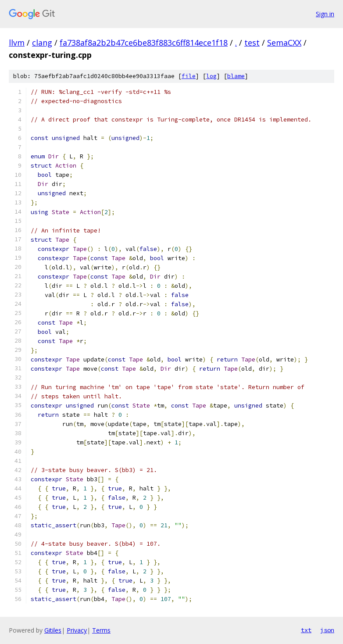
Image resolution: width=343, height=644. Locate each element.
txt (306, 630)
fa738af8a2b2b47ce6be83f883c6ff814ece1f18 (144, 43)
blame (236, 76)
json (327, 630)
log (211, 76)
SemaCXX (284, 43)
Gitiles (53, 630)
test (252, 43)
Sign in (325, 14)
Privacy (77, 630)
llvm (17, 43)
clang (42, 43)
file (189, 76)
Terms (101, 630)
